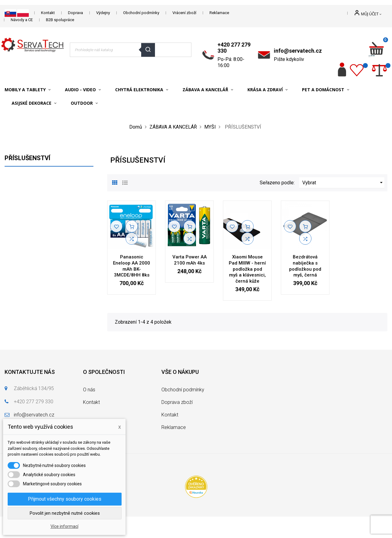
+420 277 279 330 (234, 48)
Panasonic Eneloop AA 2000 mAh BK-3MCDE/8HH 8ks (132, 266)
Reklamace (219, 13)
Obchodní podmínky (141, 13)
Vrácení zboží (184, 13)
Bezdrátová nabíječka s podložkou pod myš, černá (305, 266)
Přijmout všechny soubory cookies (65, 499)
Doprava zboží (177, 402)
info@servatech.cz (298, 51)
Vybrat (343, 183)
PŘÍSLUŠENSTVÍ (27, 158)
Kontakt (48, 13)
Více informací (64, 526)
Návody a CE (22, 20)
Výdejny (103, 13)
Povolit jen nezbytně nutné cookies (65, 513)
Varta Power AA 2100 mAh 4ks (190, 260)
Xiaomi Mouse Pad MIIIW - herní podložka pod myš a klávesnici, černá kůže (247, 269)
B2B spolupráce (60, 20)
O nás (89, 390)
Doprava (75, 13)
